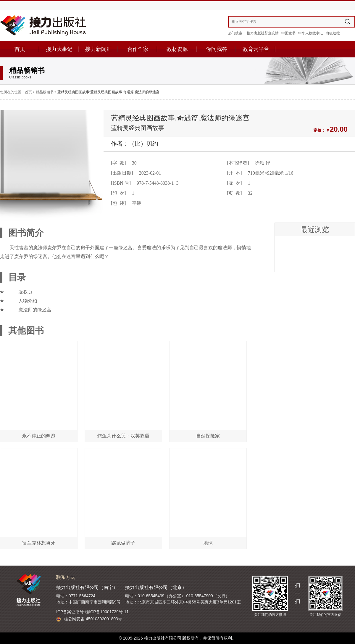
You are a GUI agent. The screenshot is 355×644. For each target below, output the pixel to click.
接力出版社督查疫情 (263, 33)
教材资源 (177, 49)
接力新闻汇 (99, 49)
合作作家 (138, 49)
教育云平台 (256, 49)
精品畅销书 (45, 92)
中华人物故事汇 (311, 33)
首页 (20, 49)
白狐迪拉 (333, 33)
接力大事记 (59, 49)
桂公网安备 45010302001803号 (89, 619)
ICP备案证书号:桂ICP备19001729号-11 (92, 612)
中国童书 (288, 33)
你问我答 (217, 49)
